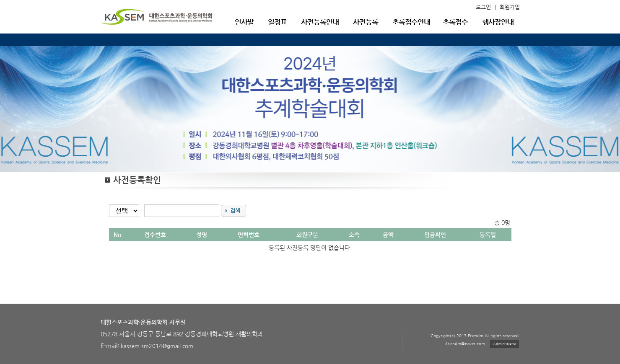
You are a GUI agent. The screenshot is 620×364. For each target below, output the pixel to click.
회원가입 (510, 7)
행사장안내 (498, 22)
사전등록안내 (320, 22)
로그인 (483, 7)
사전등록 (366, 22)
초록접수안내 (411, 22)
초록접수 (455, 22)
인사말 (244, 22)
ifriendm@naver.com (465, 344)
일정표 (277, 22)
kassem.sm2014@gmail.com (157, 346)
